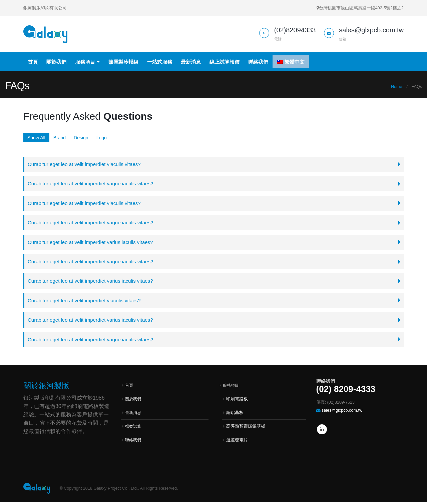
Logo (102, 138)
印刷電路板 (237, 401)
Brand (60, 138)
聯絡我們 (258, 62)
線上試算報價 (225, 62)
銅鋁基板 (235, 415)
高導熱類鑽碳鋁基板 (246, 428)
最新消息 (191, 62)
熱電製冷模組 (123, 62)
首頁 (33, 62)
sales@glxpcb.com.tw (342, 412)
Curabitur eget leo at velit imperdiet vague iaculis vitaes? (92, 184)
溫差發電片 (237, 442)
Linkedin (322, 431)
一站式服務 (160, 62)
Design (81, 138)
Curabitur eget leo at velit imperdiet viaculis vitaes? (85, 164)
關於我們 (56, 62)
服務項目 (85, 62)
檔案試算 (134, 428)
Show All (36, 138)
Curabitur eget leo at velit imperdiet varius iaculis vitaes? (92, 243)
